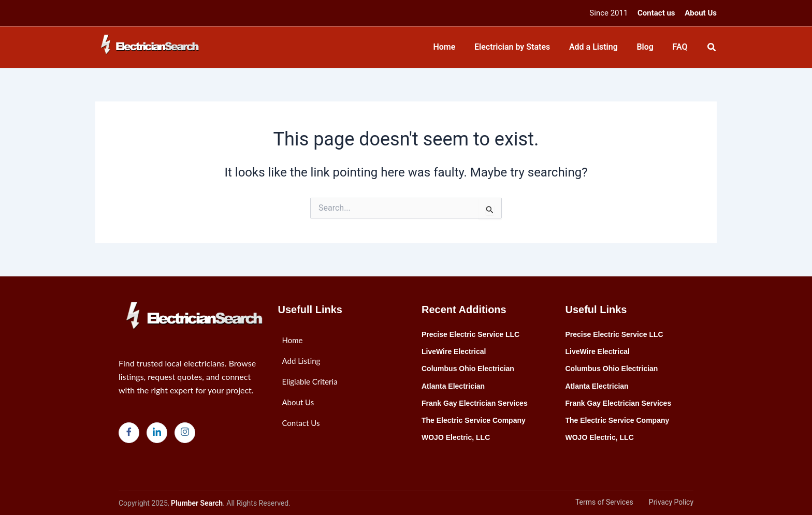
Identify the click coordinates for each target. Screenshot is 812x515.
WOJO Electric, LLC (456, 437)
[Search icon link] (712, 48)
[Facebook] (129, 433)
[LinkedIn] (157, 433)
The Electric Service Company (474, 420)
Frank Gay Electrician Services (475, 403)
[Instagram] (185, 433)
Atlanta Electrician (453, 386)
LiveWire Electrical (454, 351)
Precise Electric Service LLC (470, 334)
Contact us (656, 13)
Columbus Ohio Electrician (468, 369)
